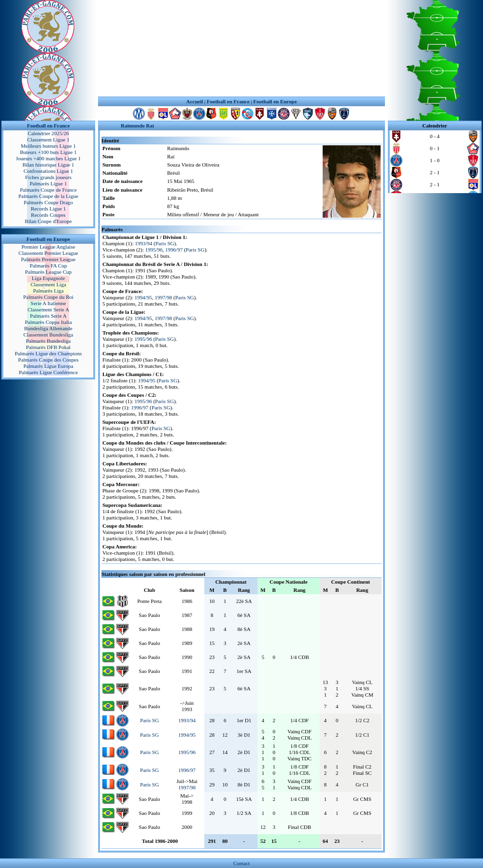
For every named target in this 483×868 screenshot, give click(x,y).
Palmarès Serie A (48, 316)
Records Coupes (48, 215)
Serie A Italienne (48, 303)
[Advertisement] (242, 48)
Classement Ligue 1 (48, 140)
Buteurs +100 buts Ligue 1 (48, 152)
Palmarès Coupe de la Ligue (48, 196)
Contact (241, 863)
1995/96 (154, 250)
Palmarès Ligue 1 (49, 183)
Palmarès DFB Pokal (48, 347)
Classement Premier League (48, 253)
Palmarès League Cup (49, 272)
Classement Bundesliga (49, 335)
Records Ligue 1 (49, 209)
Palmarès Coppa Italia (48, 322)
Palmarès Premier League (48, 259)
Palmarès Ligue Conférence (48, 372)
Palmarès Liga (48, 291)
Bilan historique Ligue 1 (48, 165)
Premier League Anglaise (48, 247)
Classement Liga (48, 284)
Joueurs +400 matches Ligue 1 (49, 158)
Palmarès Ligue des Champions (48, 353)
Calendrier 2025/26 (48, 133)
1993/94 (143, 243)
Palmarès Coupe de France (48, 190)
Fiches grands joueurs (48, 177)
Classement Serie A (48, 309)
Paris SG (165, 243)
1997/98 (163, 297)
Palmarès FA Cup (49, 266)
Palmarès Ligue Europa (48, 366)
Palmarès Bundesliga (49, 341)
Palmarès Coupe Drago (48, 202)
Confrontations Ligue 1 (49, 171)
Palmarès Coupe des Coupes (49, 360)
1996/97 (174, 250)
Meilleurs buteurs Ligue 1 (48, 146)
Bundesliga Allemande (48, 328)
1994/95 (143, 297)
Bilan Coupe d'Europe (48, 221)
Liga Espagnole (49, 278)
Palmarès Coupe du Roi (48, 297)
